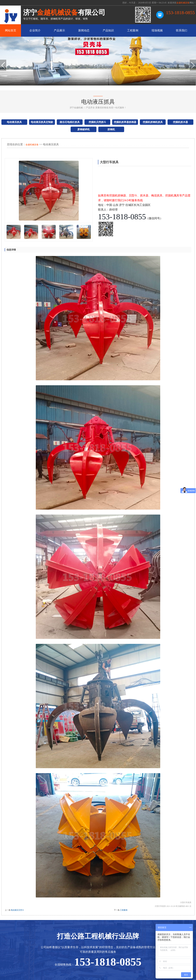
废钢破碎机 (84, 129)
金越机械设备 (32, 145)
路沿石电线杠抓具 (70, 122)
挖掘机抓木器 (180, 122)
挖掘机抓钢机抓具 (153, 122)
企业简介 (35, 30)
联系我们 (182, 30)
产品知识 (108, 30)
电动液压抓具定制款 (42, 122)
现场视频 (157, 30)
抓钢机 (111, 129)
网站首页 (11, 30)
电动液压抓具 (14, 122)
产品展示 (59, 30)
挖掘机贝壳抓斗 (97, 122)
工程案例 (133, 30)
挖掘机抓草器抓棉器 (125, 122)
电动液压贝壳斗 (17, 910)
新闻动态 (84, 30)
